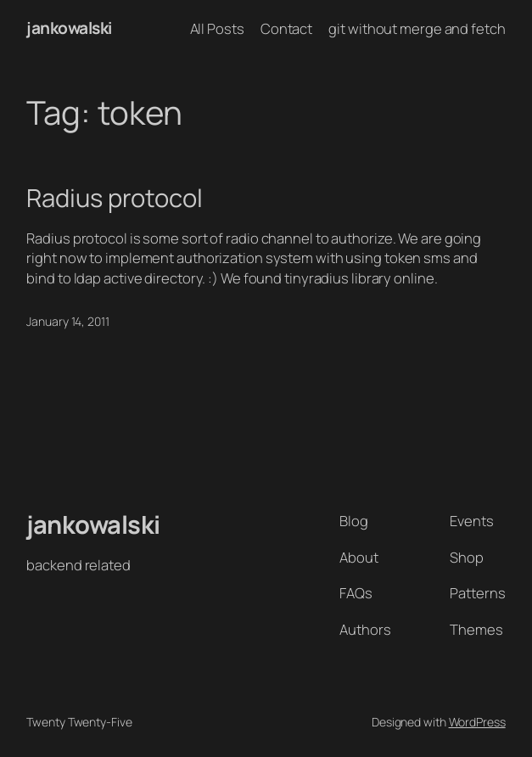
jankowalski (69, 28)
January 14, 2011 (67, 321)
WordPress (477, 722)
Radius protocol (115, 198)
